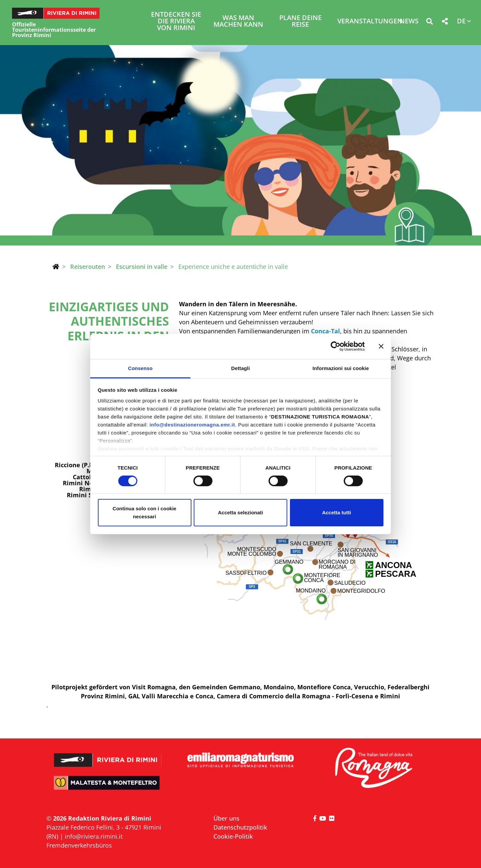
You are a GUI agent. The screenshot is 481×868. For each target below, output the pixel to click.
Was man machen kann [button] (238, 22)
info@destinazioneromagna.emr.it (192, 424)
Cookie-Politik (233, 836)
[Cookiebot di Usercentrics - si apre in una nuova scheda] (336, 346)
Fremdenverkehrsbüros (79, 845)
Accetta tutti (337, 512)
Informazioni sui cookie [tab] (341, 368)
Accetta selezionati (240, 512)
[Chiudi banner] (381, 346)
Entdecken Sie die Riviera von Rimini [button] (176, 22)
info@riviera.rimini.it (94, 836)
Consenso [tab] (140, 368)
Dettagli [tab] (240, 368)
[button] (429, 23)
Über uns (226, 818)
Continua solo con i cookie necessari (144, 512)
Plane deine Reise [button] (300, 22)
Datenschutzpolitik (240, 827)
